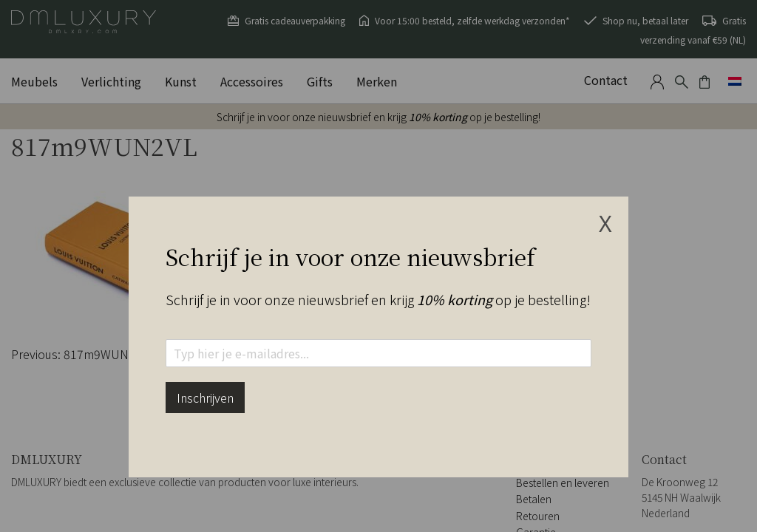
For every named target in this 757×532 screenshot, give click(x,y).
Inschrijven (205, 398)
